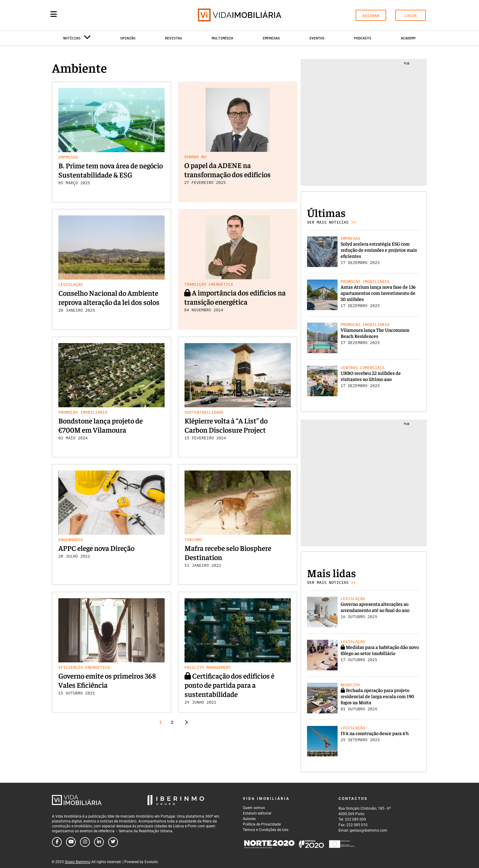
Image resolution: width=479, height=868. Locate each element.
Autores (249, 819)
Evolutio (151, 862)
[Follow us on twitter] (113, 842)
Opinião (128, 38)
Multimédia (222, 38)
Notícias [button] (77, 39)
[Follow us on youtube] (71, 842)
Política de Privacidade (262, 824)
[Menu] (54, 14)
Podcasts (363, 38)
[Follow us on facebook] (57, 842)
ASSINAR (371, 16)
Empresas (271, 38)
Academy (408, 38)
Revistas (174, 38)
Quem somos (254, 808)
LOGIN (411, 16)
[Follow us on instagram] (85, 842)
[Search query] (89, 15)
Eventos (317, 38)
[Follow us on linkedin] (99, 842)
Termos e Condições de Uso (266, 830)
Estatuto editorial (257, 813)
